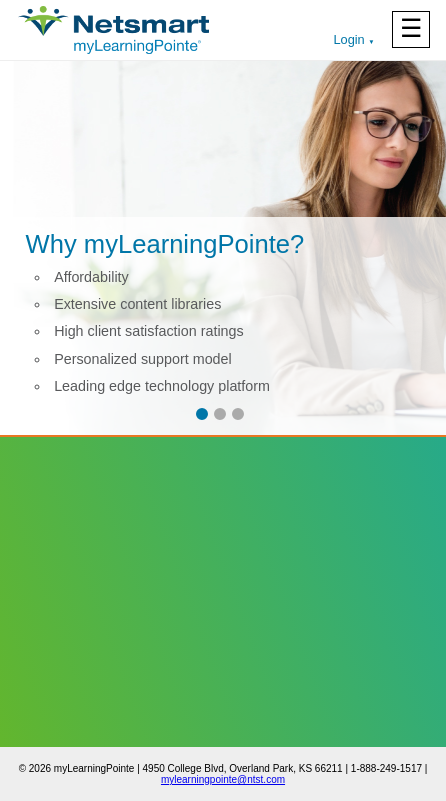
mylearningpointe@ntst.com (223, 779)
